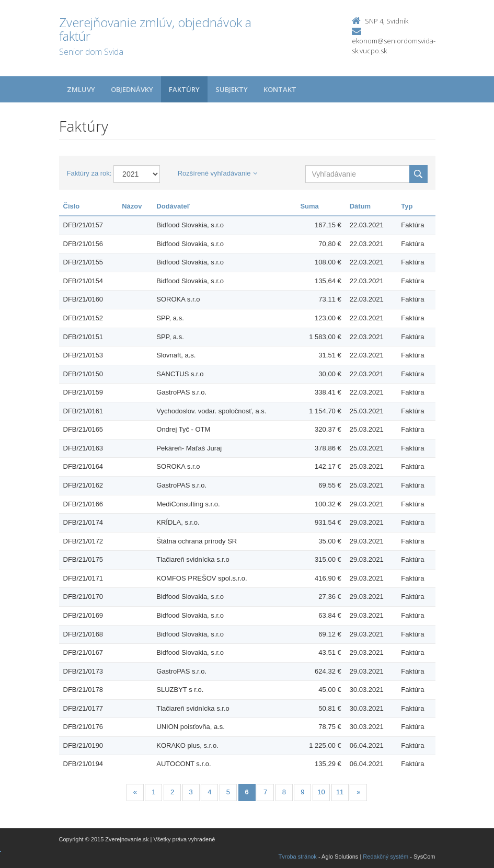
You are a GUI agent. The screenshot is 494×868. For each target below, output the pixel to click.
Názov (132, 206)
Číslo (72, 206)
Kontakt (280, 89)
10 (321, 792)
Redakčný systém (386, 857)
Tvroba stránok (298, 857)
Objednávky (132, 89)
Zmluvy (81, 89)
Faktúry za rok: (89, 173)
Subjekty (232, 89)
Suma (309, 206)
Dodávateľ (173, 206)
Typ (407, 206)
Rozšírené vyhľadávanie (218, 173)
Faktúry (184, 89)
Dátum (360, 206)
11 (340, 792)
